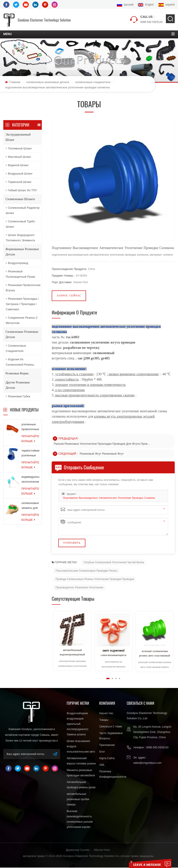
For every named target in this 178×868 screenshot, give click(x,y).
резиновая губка (18, 397)
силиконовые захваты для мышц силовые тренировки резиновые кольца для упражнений (30, 506)
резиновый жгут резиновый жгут (102, 454)
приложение (107, 745)
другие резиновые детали (18, 385)
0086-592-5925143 (151, 19)
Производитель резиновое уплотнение (79, 588)
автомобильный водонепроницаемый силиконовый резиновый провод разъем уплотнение (72, 653)
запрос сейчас (69, 296)
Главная (13, 82)
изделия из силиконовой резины (20, 362)
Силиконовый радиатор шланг (23, 211)
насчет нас (106, 714)
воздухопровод (17, 263)
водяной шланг (17, 165)
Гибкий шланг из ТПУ (21, 191)
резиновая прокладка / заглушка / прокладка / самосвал (22, 304)
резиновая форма (17, 374)
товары (104, 720)
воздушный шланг (19, 174)
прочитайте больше (30, 439)
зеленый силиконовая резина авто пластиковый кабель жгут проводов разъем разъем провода (155, 654)
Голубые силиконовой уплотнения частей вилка (114, 563)
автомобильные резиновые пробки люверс (78, 800)
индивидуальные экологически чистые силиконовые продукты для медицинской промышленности (30, 480)
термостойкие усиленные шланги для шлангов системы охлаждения (30, 454)
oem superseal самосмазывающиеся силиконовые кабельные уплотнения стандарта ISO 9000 (113, 653)
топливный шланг (19, 149)
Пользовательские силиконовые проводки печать (86, 571)
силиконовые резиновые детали (48, 82)
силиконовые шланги (20, 199)
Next (53, 679)
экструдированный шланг (18, 137)
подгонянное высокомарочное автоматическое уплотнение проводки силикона (109, 498)
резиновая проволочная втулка (23, 288)
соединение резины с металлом (22, 321)
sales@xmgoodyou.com (147, 763)
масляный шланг (18, 157)
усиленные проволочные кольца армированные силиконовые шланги (30, 428)
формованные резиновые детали (22, 252)
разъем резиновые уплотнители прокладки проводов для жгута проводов (102, 444)
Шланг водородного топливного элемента (20, 238)
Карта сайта (107, 759)
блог (102, 752)
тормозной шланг (19, 182)
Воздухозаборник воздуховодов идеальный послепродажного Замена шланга (77, 724)
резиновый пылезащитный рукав (20, 274)
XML (102, 765)
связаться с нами (111, 727)
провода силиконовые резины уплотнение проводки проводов (95, 579)
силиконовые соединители (93, 82)
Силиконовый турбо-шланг (21, 224)
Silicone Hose (102, 850)
